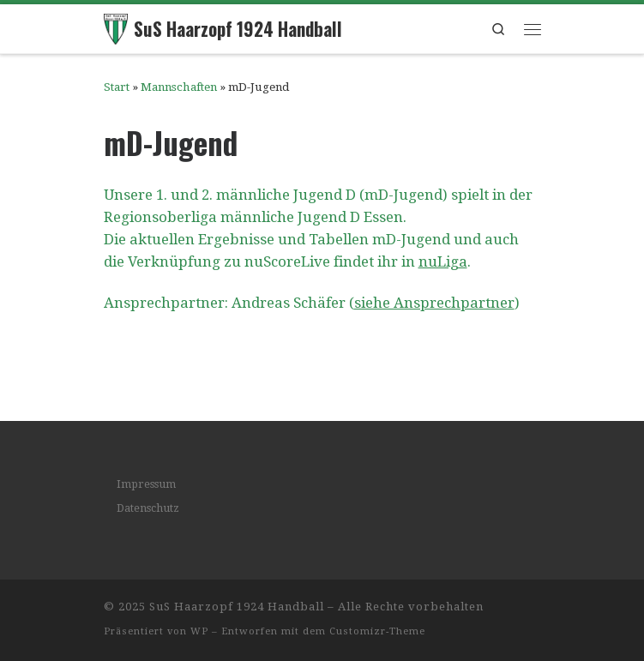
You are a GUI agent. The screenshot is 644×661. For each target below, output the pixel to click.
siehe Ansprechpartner (434, 303)
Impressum (146, 484)
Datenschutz (148, 508)
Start (117, 87)
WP (199, 631)
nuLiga (443, 261)
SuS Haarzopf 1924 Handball (237, 607)
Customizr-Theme (377, 631)
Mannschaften (179, 87)
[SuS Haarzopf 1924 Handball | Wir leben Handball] (116, 26)
